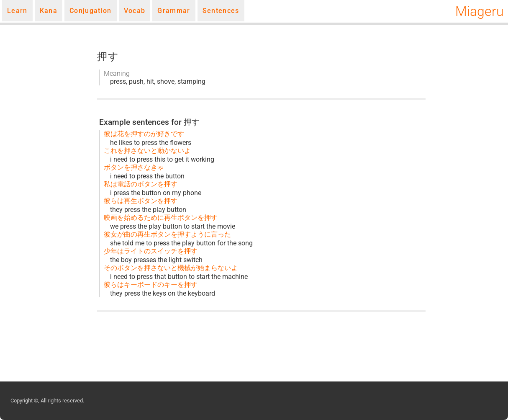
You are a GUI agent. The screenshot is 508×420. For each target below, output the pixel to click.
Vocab (135, 11)
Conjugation (91, 11)
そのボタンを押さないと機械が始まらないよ (171, 268)
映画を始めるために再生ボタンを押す (161, 218)
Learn (17, 11)
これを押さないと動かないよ (147, 151)
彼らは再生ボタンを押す (141, 201)
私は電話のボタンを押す (141, 184)
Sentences (221, 11)
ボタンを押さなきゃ (134, 167)
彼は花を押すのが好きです (144, 134)
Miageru (480, 11)
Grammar (174, 11)
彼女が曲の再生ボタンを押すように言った (167, 234)
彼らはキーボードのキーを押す (151, 285)
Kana (49, 11)
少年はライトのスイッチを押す (151, 251)
